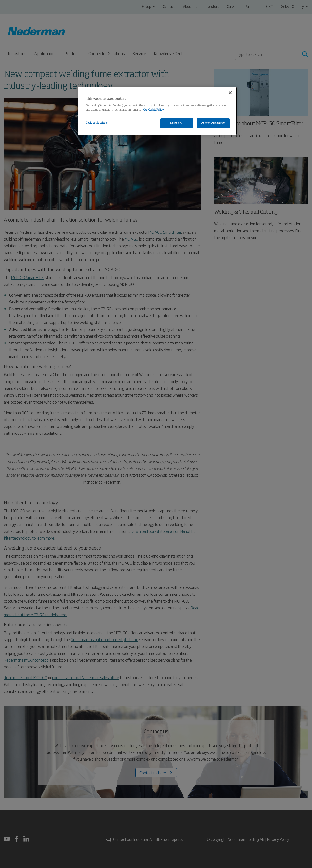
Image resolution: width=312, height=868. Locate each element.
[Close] (230, 93)
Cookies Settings (97, 123)
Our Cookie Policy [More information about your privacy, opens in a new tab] (154, 110)
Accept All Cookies (213, 123)
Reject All (177, 123)
